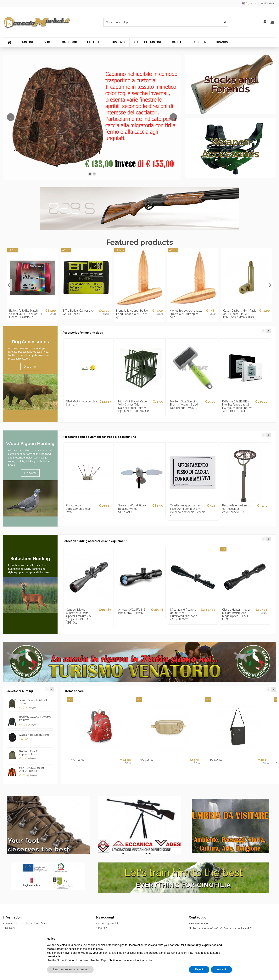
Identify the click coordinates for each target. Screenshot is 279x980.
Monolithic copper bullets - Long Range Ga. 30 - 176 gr (133, 314)
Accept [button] (222, 969)
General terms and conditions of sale (26, 923)
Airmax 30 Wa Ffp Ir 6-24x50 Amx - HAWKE (132, 611)
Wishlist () (268, 3)
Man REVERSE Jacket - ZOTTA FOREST (32, 769)
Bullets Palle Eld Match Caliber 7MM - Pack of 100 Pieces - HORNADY (26, 314)
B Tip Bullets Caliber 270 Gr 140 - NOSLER (78, 312)
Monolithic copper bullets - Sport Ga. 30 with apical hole (187, 314)
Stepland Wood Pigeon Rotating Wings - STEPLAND (133, 509)
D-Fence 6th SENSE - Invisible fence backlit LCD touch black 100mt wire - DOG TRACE (237, 406)
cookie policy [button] (95, 949)
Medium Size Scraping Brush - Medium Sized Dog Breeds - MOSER (184, 405)
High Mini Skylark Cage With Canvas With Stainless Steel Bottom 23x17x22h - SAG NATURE (134, 406)
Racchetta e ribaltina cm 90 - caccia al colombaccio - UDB (237, 509)
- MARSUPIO (76, 760)
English (249, 3)
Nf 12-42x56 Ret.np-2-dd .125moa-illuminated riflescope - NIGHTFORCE (184, 614)
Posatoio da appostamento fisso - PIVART (79, 509)
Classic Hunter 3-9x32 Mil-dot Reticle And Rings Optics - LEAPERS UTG (237, 614)
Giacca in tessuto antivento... (35, 735)
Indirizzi (103, 928)
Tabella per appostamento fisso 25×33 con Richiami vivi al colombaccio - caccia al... (188, 510)
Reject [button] (199, 969)
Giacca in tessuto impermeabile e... (29, 753)
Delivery (10, 928)
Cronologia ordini (108, 923)
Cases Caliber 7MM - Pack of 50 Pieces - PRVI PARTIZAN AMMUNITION (239, 314)
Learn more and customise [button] (70, 969)
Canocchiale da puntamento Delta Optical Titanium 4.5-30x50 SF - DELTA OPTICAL (79, 616)
